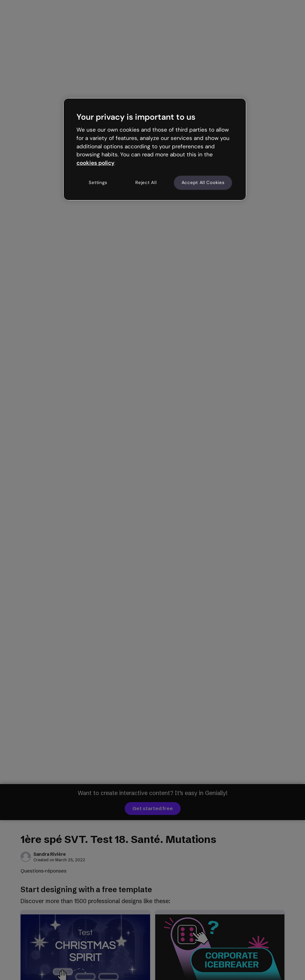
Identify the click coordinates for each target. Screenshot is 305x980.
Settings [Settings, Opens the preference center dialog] (98, 182)
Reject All (146, 182)
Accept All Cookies (203, 182)
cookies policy (95, 163)
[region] (155, 149)
